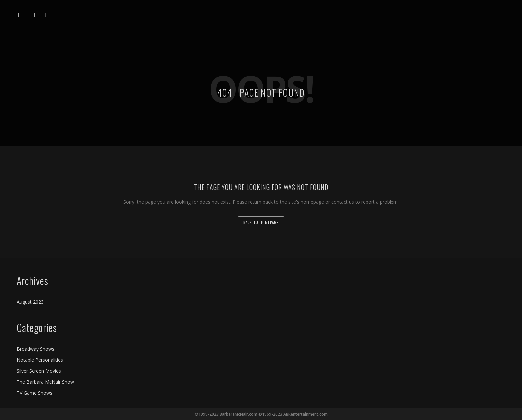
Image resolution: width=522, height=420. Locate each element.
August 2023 (30, 302)
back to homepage (261, 222)
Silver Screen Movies (39, 371)
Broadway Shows (35, 349)
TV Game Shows (34, 393)
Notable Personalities (40, 360)
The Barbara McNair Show (45, 382)
